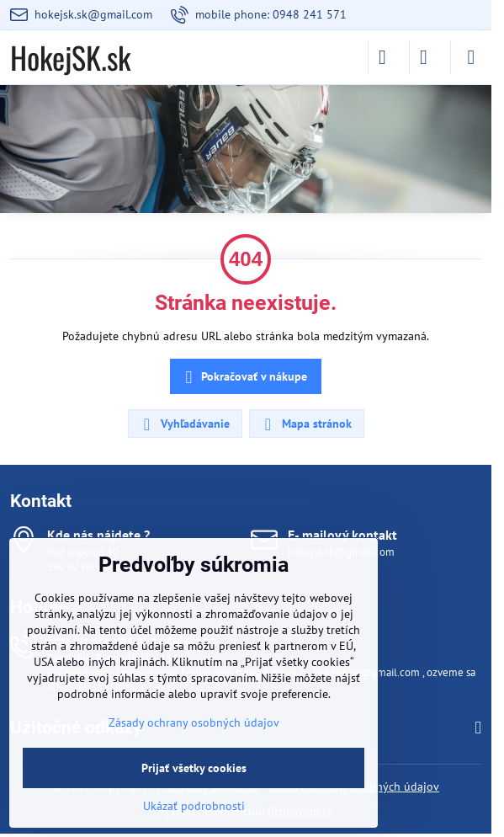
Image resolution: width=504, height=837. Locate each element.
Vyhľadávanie (184, 424)
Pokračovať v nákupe (244, 378)
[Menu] (471, 57)
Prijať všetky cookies (194, 768)
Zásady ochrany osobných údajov (194, 722)
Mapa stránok (306, 424)
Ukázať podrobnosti (194, 806)
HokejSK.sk (70, 57)
